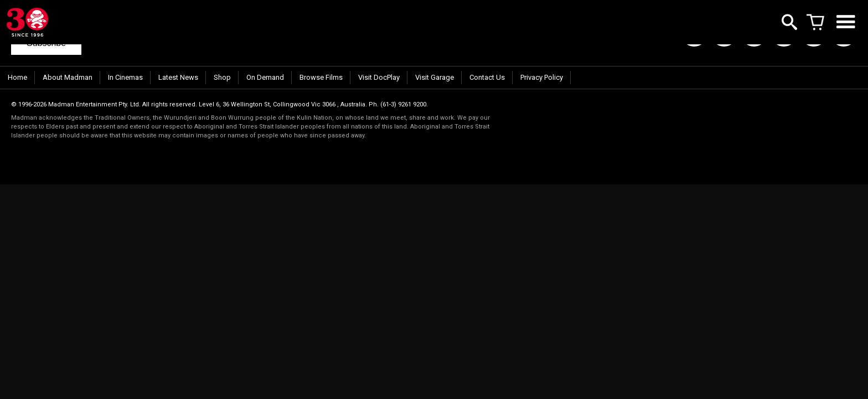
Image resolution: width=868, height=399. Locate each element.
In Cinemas (125, 77)
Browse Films (321, 77)
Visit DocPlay (379, 77)
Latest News (178, 77)
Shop (222, 77)
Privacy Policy (542, 77)
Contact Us (487, 77)
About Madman (68, 77)
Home (17, 77)
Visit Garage (435, 77)
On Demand (265, 77)
